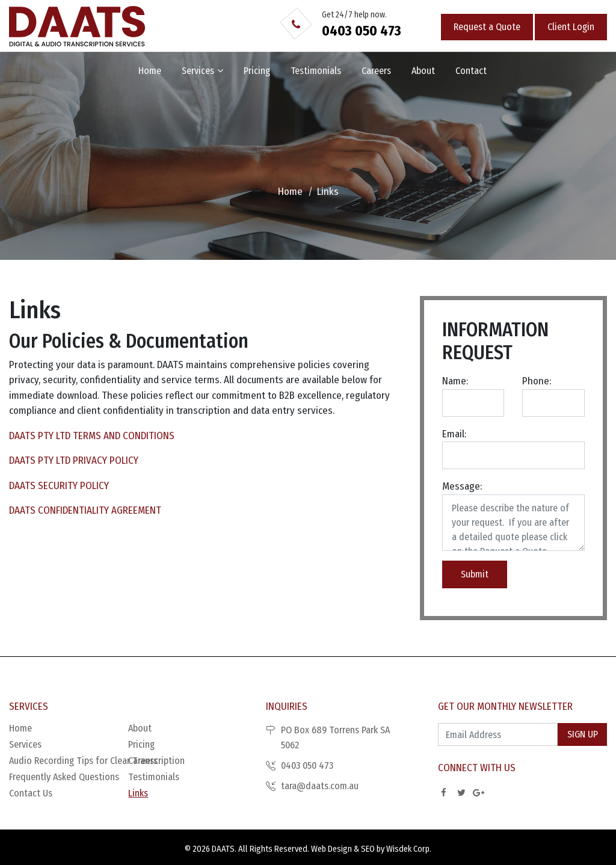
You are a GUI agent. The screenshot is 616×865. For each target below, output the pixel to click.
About (423, 71)
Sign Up (583, 734)
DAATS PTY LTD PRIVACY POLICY (74, 460)
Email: (454, 434)
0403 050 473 (362, 31)
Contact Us (31, 793)
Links (138, 793)
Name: (455, 381)
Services (198, 71)
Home (150, 71)
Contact (471, 71)
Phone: (537, 381)
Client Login (571, 27)
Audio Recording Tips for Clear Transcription (69, 761)
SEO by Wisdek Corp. (396, 849)
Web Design (331, 849)
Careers (376, 71)
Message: (462, 486)
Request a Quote (487, 27)
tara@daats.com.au (320, 786)
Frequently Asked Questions (64, 777)
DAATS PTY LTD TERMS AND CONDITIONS (92, 436)
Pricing (257, 71)
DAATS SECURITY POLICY (59, 486)
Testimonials (316, 71)
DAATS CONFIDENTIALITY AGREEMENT (85, 510)
